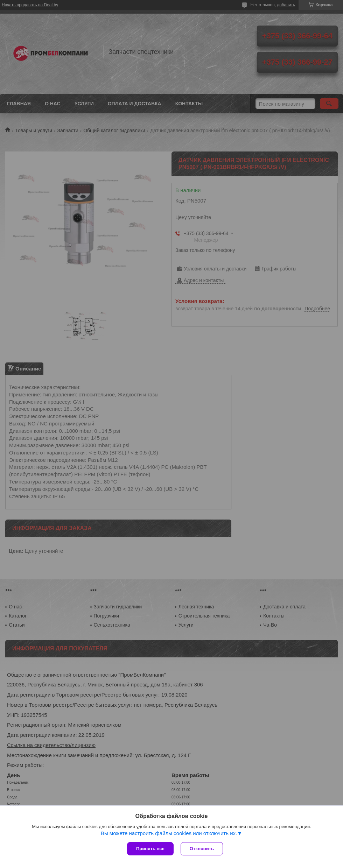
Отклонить (202, 849)
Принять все (150, 849)
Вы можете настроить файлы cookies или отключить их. (169, 833)
